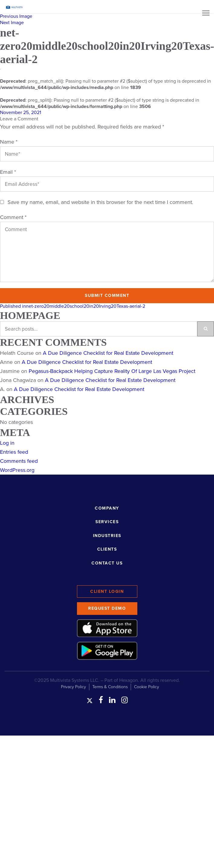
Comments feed (19, 461)
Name (9, 142)
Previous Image (16, 16)
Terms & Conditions (110, 687)
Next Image (12, 23)
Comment (13, 217)
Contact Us (107, 563)
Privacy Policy (73, 687)
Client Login (107, 591)
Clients (107, 549)
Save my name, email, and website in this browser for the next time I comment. (100, 202)
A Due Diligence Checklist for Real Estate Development (108, 353)
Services (107, 522)
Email (8, 172)
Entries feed (14, 452)
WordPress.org (17, 470)
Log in (7, 443)
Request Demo (107, 608)
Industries (107, 536)
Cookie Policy (147, 687)
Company (107, 508)
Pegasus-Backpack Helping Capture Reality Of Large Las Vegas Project (112, 371)
